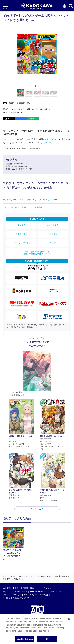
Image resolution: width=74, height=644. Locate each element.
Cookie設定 (44, 595)
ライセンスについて (52, 588)
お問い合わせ (56, 591)
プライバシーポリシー (12, 595)
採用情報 (24, 588)
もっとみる (36, 509)
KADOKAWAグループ (39, 591)
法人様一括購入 (21, 591)
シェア (22, 119)
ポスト (10, 119)
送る (34, 119)
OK (47, 639)
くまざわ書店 (21, 234)
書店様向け (8, 591)
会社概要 (7, 588)
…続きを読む (47, 143)
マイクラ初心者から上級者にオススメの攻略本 (23, 207)
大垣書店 (21, 225)
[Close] (69, 619)
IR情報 (15, 588)
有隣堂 (53, 243)
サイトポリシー (30, 595)
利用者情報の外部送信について (16, 598)
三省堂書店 (53, 234)
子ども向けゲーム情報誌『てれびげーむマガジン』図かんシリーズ (31, 200)
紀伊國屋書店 (53, 225)
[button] (59, 94)
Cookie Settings (25, 639)
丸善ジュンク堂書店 (21, 243)
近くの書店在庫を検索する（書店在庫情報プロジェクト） (37, 253)
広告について (36, 588)
